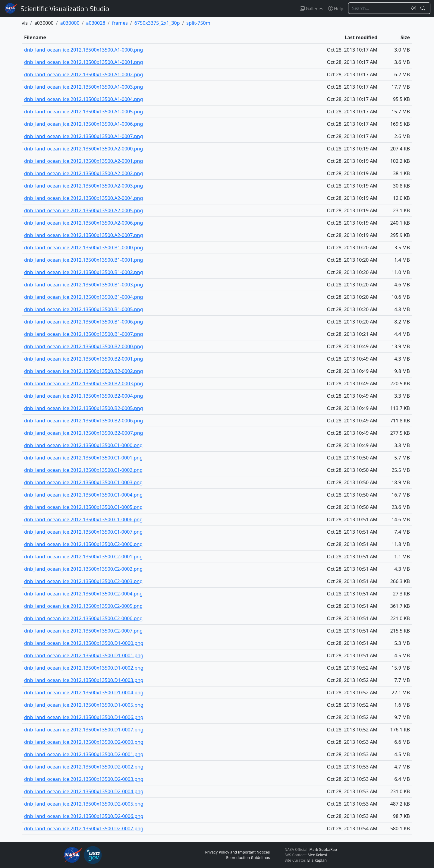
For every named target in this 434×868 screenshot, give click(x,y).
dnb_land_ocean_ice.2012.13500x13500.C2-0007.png (83, 631)
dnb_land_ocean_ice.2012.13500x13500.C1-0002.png (83, 470)
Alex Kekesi (317, 855)
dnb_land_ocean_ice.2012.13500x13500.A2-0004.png (83, 198)
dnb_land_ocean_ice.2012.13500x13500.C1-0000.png (83, 445)
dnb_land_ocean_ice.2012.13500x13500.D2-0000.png (84, 742)
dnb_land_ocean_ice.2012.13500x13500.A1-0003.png (83, 87)
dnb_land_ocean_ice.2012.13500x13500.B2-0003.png (83, 383)
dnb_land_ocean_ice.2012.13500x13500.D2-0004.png (84, 791)
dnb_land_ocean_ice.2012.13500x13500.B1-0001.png (83, 260)
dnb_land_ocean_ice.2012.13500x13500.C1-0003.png (83, 482)
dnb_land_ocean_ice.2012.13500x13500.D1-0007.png (84, 730)
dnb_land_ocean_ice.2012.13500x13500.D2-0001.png (84, 754)
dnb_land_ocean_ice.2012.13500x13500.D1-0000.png (84, 643)
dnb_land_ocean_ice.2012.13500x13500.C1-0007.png (83, 532)
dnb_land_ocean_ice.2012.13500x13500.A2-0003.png (83, 186)
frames (120, 23)
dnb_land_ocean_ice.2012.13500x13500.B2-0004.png (83, 396)
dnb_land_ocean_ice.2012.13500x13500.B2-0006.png (83, 421)
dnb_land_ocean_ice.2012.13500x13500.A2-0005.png (83, 210)
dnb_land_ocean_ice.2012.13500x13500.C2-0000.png (83, 544)
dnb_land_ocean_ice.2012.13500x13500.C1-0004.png (83, 495)
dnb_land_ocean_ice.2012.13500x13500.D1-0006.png (84, 717)
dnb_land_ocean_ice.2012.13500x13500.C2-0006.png (83, 618)
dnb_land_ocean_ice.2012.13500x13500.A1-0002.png (83, 74)
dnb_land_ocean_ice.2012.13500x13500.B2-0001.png (83, 359)
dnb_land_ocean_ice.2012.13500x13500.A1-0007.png (83, 136)
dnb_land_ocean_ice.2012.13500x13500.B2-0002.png (83, 371)
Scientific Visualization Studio (65, 8)
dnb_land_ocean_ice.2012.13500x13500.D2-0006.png (84, 816)
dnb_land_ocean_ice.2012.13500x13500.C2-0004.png (83, 594)
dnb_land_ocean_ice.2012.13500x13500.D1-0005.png (84, 705)
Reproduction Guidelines (248, 858)
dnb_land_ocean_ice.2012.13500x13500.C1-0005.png (83, 507)
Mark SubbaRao (323, 850)
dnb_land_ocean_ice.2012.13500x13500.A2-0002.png (83, 173)
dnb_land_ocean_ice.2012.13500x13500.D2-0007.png (84, 829)
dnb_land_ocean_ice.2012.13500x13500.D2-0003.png (84, 779)
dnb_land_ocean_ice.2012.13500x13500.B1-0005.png (83, 309)
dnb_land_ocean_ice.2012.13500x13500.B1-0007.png (83, 334)
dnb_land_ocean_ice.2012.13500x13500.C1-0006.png (83, 519)
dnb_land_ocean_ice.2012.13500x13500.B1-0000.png (83, 248)
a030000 (70, 23)
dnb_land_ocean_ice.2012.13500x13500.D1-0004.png (84, 693)
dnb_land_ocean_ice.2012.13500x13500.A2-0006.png (83, 223)
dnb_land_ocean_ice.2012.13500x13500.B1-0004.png (83, 297)
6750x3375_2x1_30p (157, 23)
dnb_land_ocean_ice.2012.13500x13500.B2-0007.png (83, 433)
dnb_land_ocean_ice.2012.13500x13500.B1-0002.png (83, 272)
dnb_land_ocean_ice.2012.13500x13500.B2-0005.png (83, 408)
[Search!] (424, 8)
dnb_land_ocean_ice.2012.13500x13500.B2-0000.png (83, 346)
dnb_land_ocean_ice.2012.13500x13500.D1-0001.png (84, 655)
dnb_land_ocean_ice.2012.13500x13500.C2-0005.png (83, 606)
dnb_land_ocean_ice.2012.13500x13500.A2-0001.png (83, 161)
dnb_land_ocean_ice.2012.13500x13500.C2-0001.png (83, 557)
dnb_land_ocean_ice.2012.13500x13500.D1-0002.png (84, 668)
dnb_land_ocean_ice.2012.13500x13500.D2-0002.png (84, 767)
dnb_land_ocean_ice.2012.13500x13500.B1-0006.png (83, 322)
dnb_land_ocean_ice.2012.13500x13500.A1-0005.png (83, 112)
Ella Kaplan (317, 860)
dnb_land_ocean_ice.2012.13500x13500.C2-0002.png (83, 569)
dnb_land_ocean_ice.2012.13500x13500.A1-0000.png (83, 50)
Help (336, 8)
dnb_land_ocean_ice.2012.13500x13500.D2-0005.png (84, 804)
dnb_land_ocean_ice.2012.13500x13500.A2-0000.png (83, 149)
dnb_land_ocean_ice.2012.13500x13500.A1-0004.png (83, 99)
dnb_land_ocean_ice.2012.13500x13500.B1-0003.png (83, 285)
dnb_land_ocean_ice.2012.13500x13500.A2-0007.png (83, 235)
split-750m (198, 23)
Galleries (311, 8)
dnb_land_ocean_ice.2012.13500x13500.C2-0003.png (83, 581)
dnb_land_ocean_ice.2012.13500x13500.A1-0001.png (83, 62)
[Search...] (378, 8)
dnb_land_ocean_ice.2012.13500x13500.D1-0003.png (84, 680)
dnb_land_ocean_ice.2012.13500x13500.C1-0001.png (83, 458)
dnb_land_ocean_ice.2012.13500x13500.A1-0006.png (83, 124)
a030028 (96, 23)
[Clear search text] (412, 8)
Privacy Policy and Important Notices (237, 852)
